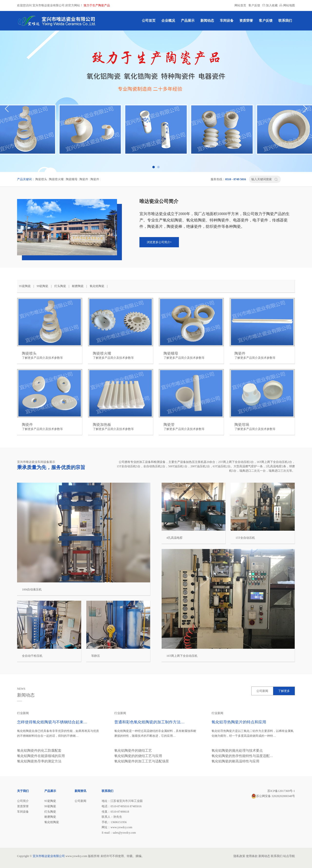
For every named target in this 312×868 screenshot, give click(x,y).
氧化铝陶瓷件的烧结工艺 (133, 751)
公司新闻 (262, 691)
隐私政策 (239, 856)
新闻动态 (207, 21)
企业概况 (168, 21)
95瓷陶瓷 (25, 286)
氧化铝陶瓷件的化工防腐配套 (39, 751)
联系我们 (285, 21)
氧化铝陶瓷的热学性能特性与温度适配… (242, 756)
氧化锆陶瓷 (97, 286)
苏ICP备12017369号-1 (281, 791)
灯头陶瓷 (60, 286)
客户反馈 (254, 5)
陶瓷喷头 (41, 179)
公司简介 (23, 801)
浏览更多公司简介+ (159, 242)
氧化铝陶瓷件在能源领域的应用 (41, 756)
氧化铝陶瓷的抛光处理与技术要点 (237, 751)
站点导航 (289, 856)
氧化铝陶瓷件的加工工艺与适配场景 (142, 761)
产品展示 (188, 21)
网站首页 (240, 5)
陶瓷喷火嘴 (56, 179)
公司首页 (149, 21)
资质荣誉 (246, 21)
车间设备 (227, 21)
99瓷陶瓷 (42, 286)
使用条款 (252, 856)
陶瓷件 (84, 179)
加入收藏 (270, 5)
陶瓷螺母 (72, 179)
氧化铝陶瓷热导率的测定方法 (39, 761)
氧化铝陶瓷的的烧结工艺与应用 (138, 756)
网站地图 (287, 5)
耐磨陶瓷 (78, 286)
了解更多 (284, 691)
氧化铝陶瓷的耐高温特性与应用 (235, 761)
